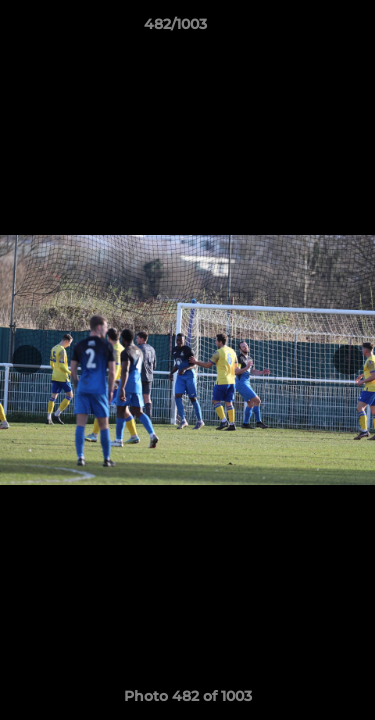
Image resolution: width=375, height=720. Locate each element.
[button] (303, 29)
